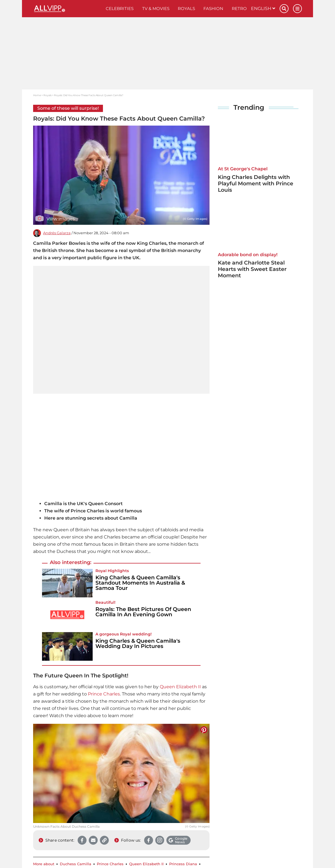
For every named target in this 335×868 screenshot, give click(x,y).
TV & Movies (156, 8)
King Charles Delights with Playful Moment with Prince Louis (256, 184)
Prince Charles (104, 694)
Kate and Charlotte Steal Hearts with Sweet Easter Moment (252, 269)
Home (37, 95)
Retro (239, 8)
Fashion (213, 8)
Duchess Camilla (76, 864)
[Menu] (297, 9)
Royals (186, 8)
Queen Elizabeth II (180, 687)
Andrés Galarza (57, 233)
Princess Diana (183, 864)
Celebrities (120, 8)
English (263, 8)
